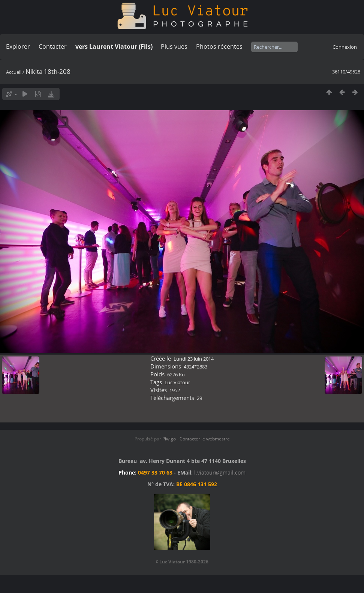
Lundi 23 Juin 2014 (194, 359)
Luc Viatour (177, 382)
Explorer (18, 46)
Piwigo (169, 439)
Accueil (14, 72)
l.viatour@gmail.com (220, 472)
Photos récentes (219, 46)
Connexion (345, 47)
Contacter (53, 46)
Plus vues (174, 46)
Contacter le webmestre (205, 439)
